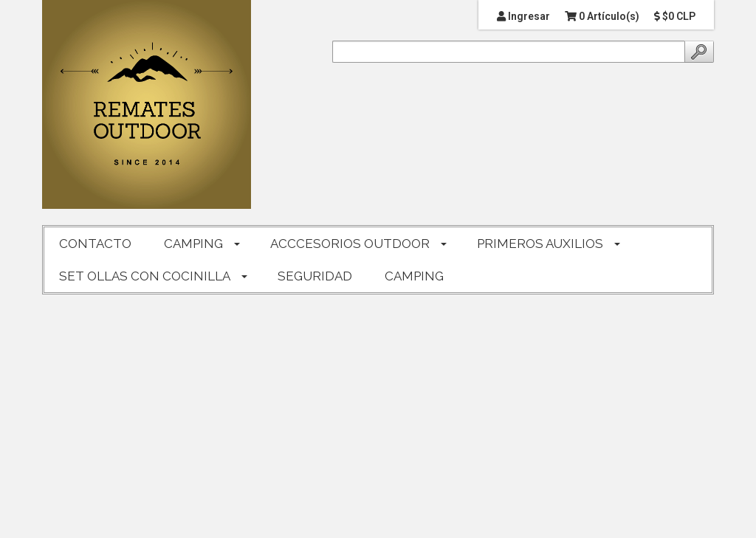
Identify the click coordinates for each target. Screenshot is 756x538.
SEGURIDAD (315, 276)
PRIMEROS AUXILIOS (540, 244)
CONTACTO (95, 244)
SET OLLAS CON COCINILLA (145, 276)
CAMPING (193, 244)
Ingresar (523, 16)
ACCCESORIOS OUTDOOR (350, 244)
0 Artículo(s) (602, 16)
